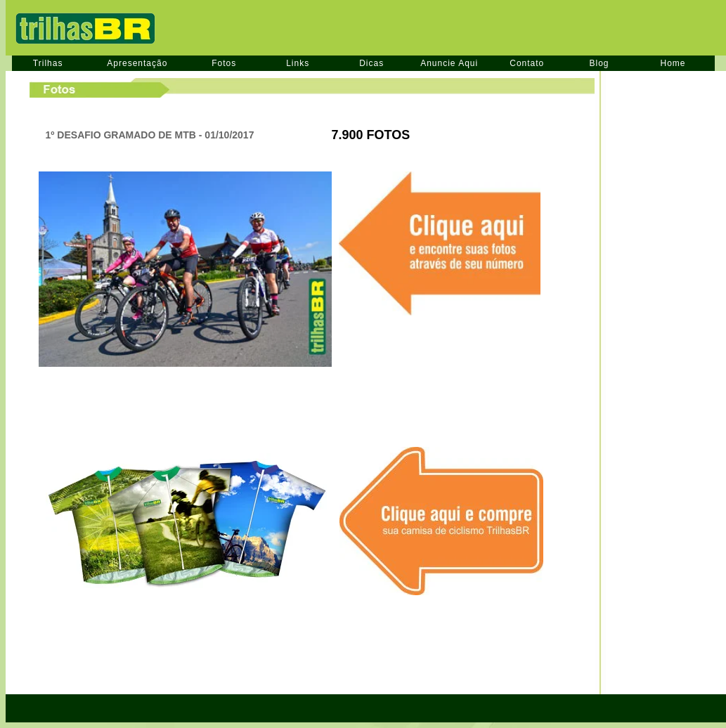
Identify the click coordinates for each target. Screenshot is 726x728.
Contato (527, 63)
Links (298, 63)
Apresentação (137, 63)
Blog (599, 63)
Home (673, 63)
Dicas (371, 63)
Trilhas (48, 63)
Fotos (224, 63)
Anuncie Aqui (449, 63)
